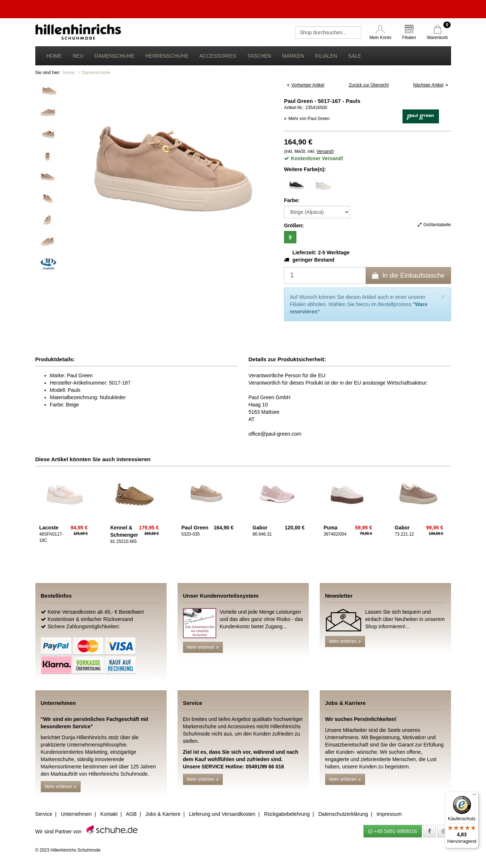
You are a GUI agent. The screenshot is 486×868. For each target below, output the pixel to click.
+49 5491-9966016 (393, 831)
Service (44, 814)
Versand (324, 151)
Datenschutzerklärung (343, 814)
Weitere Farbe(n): (305, 169)
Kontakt (109, 814)
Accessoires (218, 56)
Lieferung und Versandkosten (222, 814)
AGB (131, 814)
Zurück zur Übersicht (369, 85)
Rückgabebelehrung (287, 814)
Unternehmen (76, 814)
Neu (78, 56)
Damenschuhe (114, 56)
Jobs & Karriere (163, 814)
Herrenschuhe (167, 56)
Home (54, 56)
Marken (293, 56)
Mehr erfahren (203, 647)
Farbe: (292, 200)
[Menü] (474, 796)
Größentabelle (434, 225)
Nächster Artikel (430, 85)
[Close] (443, 296)
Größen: (294, 225)
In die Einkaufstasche (408, 275)
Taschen (259, 56)
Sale (355, 56)
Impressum (389, 814)
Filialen (326, 56)
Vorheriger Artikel (306, 85)
